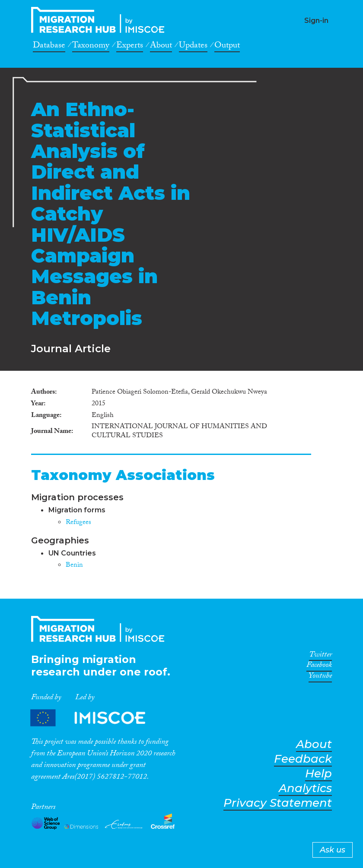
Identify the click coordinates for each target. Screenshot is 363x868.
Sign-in (316, 21)
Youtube (320, 677)
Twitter (320, 656)
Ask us (333, 850)
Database (49, 47)
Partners (95, 718)
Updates (193, 47)
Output (227, 47)
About (161, 47)
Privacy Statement (278, 803)
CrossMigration (100, 20)
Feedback (303, 759)
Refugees (78, 523)
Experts (130, 47)
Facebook (319, 666)
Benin (74, 566)
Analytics (305, 788)
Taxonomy (91, 47)
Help (318, 774)
